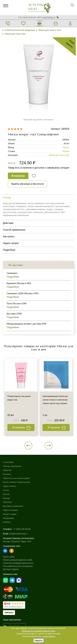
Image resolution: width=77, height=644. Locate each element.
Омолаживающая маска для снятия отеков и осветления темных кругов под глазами (55, 400)
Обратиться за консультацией (16, 478)
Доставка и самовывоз (13, 506)
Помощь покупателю (12, 466)
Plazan (66, 147)
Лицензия (7, 470)
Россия (66, 151)
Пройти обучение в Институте (27, 184)
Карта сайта (9, 557)
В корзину (18, 176)
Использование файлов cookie (18, 560)
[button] (28, 446)
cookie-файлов (49, 636)
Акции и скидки (10, 514)
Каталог (6, 494)
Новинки (7, 522)
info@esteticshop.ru (19, 534)
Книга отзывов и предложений (16, 482)
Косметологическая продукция (20, 30)
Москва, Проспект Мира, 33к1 (17, 541)
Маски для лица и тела (50, 30)
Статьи (6, 490)
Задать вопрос (9, 486)
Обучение (7, 502)
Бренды (6, 498)
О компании (8, 462)
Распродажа (8, 518)
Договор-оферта (11, 569)
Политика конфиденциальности (18, 563)
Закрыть (38, 640)
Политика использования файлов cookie (39, 631)
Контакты (7, 474)
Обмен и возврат (11, 510)
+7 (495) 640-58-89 (22, 529)
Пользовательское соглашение (18, 566)
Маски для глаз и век (15, 34)
